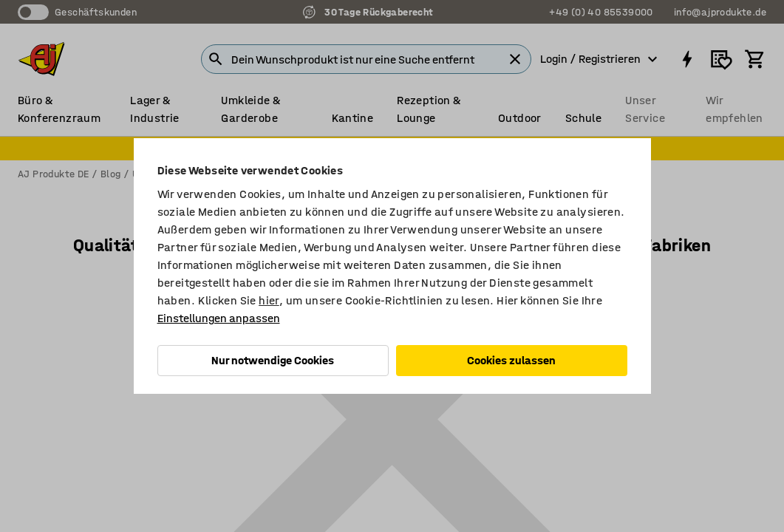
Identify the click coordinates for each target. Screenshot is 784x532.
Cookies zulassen (511, 360)
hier (269, 300)
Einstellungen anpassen (219, 318)
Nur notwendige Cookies (273, 360)
